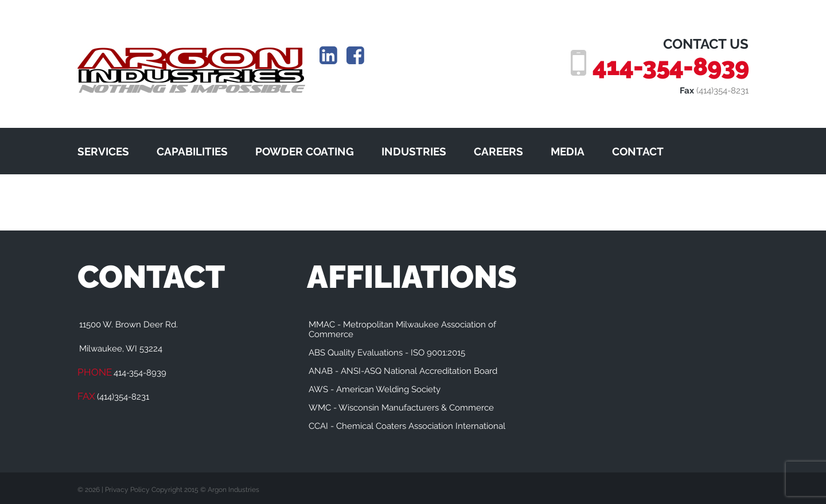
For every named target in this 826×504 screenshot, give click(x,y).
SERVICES (103, 151)
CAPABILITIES (192, 151)
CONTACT (638, 151)
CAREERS (498, 151)
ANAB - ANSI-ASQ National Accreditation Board (403, 371)
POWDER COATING (305, 151)
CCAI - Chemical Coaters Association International (407, 426)
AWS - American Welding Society (375, 389)
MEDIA (568, 151)
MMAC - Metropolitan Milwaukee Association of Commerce (402, 329)
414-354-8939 (671, 67)
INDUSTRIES (414, 151)
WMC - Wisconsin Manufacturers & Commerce (401, 408)
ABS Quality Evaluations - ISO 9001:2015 (387, 353)
